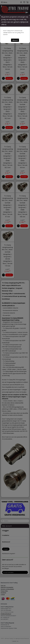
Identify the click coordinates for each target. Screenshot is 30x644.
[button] (15, 40)
